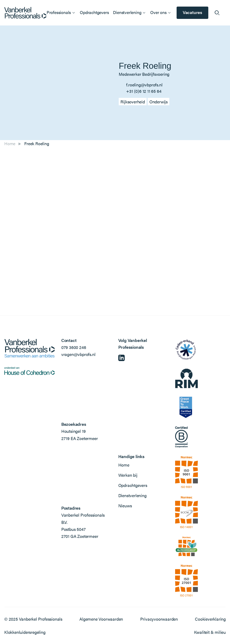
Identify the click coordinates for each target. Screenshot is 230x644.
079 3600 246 (74, 347)
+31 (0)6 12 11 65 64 (144, 91)
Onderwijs (159, 102)
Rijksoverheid (133, 102)
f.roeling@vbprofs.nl (144, 85)
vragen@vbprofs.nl (78, 354)
